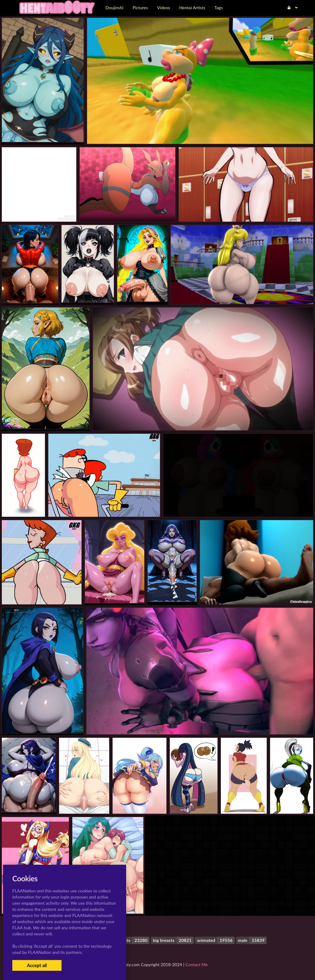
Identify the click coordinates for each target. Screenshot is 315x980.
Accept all (37, 965)
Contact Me (197, 964)
